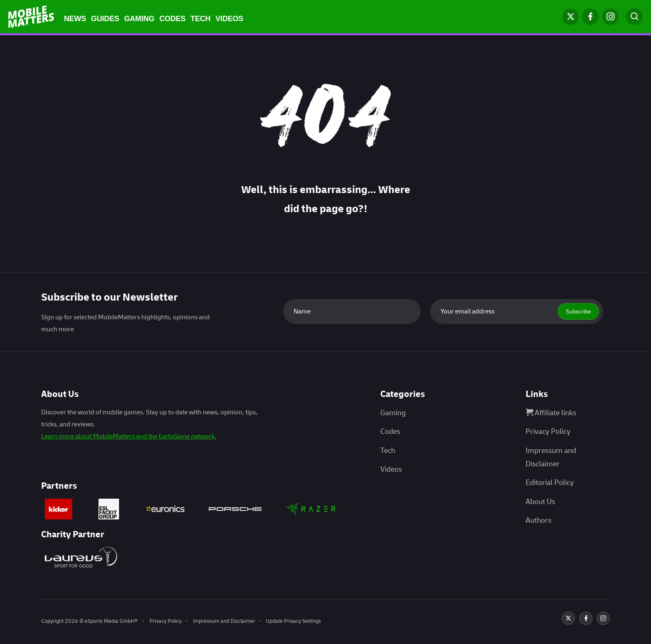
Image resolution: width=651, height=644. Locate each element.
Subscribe (578, 312)
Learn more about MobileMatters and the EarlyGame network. (129, 436)
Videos (229, 19)
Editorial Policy (550, 483)
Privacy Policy (548, 432)
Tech (201, 19)
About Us (540, 502)
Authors (538, 520)
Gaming (139, 19)
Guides (105, 19)
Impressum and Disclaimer (224, 621)
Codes (173, 19)
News (75, 19)
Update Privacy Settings (293, 621)
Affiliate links (551, 413)
